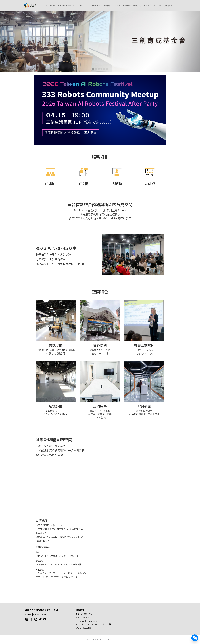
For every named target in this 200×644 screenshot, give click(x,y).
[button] (15, 41)
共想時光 (117, 5)
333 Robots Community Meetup (61, 5)
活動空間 (82, 5)
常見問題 (158, 5)
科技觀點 (127, 5)
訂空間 (83, 184)
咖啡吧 (150, 184)
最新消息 (147, 5)
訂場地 (50, 184)
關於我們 (137, 5)
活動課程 (106, 5)
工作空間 (94, 5)
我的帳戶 (168, 5)
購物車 (44, 615)
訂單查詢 (37, 615)
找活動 (117, 184)
